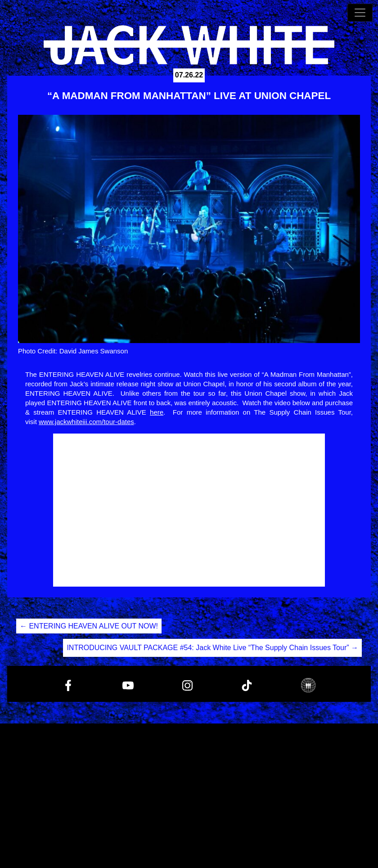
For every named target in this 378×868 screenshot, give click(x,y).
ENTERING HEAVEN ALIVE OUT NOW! (89, 626)
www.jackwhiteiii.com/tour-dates (86, 422)
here (157, 412)
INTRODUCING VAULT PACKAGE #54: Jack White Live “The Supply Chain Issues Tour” (212, 648)
